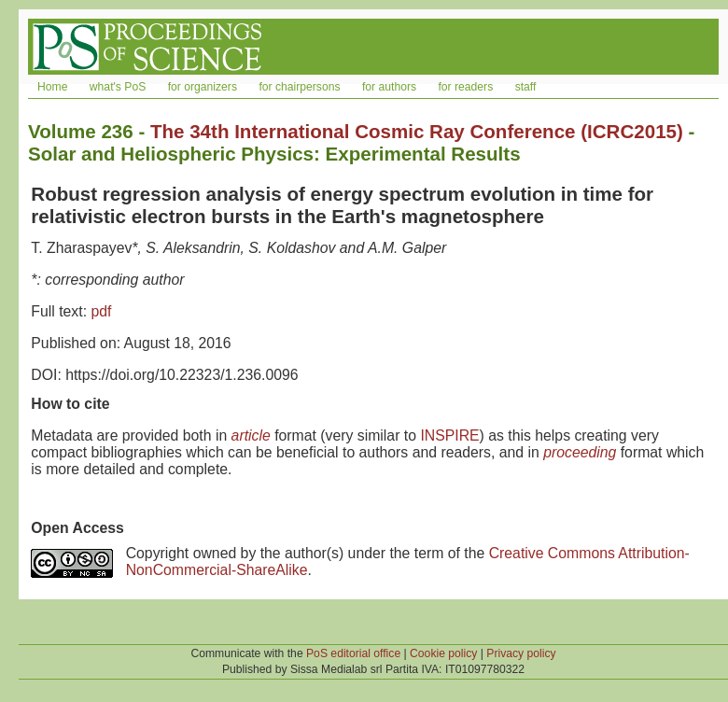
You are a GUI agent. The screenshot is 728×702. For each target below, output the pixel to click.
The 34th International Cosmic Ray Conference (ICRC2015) (417, 131)
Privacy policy (521, 653)
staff (526, 87)
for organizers (203, 87)
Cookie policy (443, 653)
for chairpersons (299, 87)
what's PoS (118, 87)
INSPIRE (449, 435)
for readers (465, 87)
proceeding (580, 452)
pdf (101, 311)
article (251, 435)
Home (52, 87)
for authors (389, 87)
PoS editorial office (353, 653)
